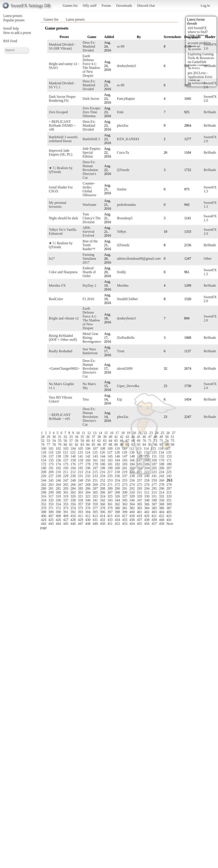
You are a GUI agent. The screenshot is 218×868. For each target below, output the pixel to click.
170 (162, 460)
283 (66, 488)
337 (66, 500)
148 (132, 456)
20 (134, 433)
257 (139, 480)
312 (147, 492)
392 (73, 512)
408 (58, 516)
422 (161, 516)
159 (80, 460)
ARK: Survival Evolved (89, 232)
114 (146, 448)
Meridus (123, 285)
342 (103, 500)
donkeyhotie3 (126, 66)
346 (132, 500)
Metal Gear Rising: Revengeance (92, 338)
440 (162, 520)
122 (73, 452)
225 (169, 472)
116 (161, 448)
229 (66, 476)
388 (44, 512)
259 (154, 480)
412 (88, 516)
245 (51, 480)
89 (116, 445)
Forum (106, 6)
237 (125, 476)
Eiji (119, 399)
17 (117, 433)
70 (144, 441)
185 (139, 464)
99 (172, 445)
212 (73, 472)
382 (132, 508)
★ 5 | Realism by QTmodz (61, 170)
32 (65, 437)
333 (169, 496)
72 (156, 441)
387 (169, 508)
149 (139, 456)
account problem (199, 43)
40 (110, 437)
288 (103, 488)
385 (154, 508)
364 (132, 504)
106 (88, 448)
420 (147, 516)
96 (156, 445)
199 (110, 468)
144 (103, 456)
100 (44, 448)
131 (139, 452)
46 (144, 437)
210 (58, 472)
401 (139, 512)
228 (58, 476)
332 (162, 496)
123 (80, 452)
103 (66, 448)
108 (103, 448)
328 (132, 496)
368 (162, 504)
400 (132, 512)
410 (73, 516)
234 (103, 476)
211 (66, 472)
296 (162, 488)
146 (117, 456)
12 (89, 433)
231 (80, 476)
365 (139, 504)
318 (58, 496)
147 (125, 456)
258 (147, 480)
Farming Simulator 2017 (89, 259)
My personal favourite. (57, 205)
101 (51, 448)
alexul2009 (125, 368)
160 (88, 460)
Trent (121, 351)
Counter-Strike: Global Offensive (89, 189)
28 (43, 437)
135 (169, 452)
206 (162, 468)
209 (51, 472)
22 (145, 433)
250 (88, 480)
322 (88, 496)
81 (71, 445)
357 (80, 504)
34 (77, 437)
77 (48, 445)
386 (162, 508)
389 (51, 512)
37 (93, 437)
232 (88, 476)
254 (117, 480)
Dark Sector (91, 99)
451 (110, 524)
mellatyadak (199, 83)
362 (117, 504)
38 (99, 437)
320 (73, 496)
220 (132, 472)
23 (151, 433)
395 (95, 512)
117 (168, 448)
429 (80, 520)
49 (161, 437)
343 (110, 500)
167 (139, 460)
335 (51, 500)
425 (51, 520)
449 (95, 524)
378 (103, 508)
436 (132, 520)
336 (58, 500)
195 (80, 468)
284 (73, 488)
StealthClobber (127, 299)
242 (162, 476)
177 (80, 464)
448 (88, 524)
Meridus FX (57, 285)
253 (110, 480)
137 (51, 456)
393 (80, 512)
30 (54, 437)
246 (58, 480)
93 (139, 445)
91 (127, 445)
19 (128, 433)
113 (139, 448)
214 (88, 472)
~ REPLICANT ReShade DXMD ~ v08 (62, 126)
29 (48, 437)
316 (44, 496)
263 (51, 485)
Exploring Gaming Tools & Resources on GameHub (201, 58)
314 (161, 492)
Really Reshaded (61, 351)
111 (124, 448)
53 (48, 441)
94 (144, 445)
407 (51, 516)
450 (103, 524)
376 (88, 508)
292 (132, 488)
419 (139, 516)
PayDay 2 (89, 285)
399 (125, 512)
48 (156, 437)
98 (167, 445)
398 (117, 512)
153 (169, 456)
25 (162, 433)
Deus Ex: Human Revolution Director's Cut (90, 170)
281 (51, 488)
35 (82, 437)
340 (88, 500)
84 (88, 445)
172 (44, 464)
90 (122, 445)
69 (139, 441)
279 (169, 485)
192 (58, 468)
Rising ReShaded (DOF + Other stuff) (63, 338)
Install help (11, 28)
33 (71, 437)
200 (117, 468)
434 (117, 520)
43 (127, 437)
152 (162, 456)
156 (58, 460)
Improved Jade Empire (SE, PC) (61, 152)
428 (73, 520)
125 (95, 452)
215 (95, 472)
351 (169, 500)
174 (58, 464)
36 (88, 437)
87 (105, 445)
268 (88, 485)
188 (162, 464)
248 (73, 480)
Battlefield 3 (91, 139)
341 (95, 500)
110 (117, 448)
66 (122, 441)
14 (100, 433)
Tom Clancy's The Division (92, 218)
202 (132, 468)
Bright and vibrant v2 (64, 318)
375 (80, 508)
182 (117, 464)
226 (44, 476)
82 (77, 445)
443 (51, 524)
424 (44, 520)
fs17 (52, 259)
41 (116, 437)
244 (44, 480)
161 (95, 460)
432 (103, 520)
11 (83, 433)
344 (117, 500)
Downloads (124, 6)
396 (103, 512)
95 (150, 445)
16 (111, 433)
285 (80, 488)
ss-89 (121, 46)
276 (147, 485)
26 (168, 433)
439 (154, 520)
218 (117, 472)
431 (95, 520)
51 (172, 437)
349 (154, 500)
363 (125, 504)
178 (88, 464)
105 (80, 448)
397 (110, 512)
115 (153, 448)
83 (82, 445)
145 (110, 456)
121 (66, 452)
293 (139, 488)
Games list (70, 6)
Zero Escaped (58, 112)
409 (66, 516)
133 (154, 452)
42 (122, 437)
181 (110, 464)
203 (139, 468)
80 (65, 445)
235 (110, 476)
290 (117, 488)
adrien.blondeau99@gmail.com (139, 259)
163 (110, 460)
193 (66, 468)
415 (110, 516)
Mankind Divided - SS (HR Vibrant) (62, 46)
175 (66, 464)
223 (154, 472)
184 (132, 464)
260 (162, 480)
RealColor (56, 299)
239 (139, 476)
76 (43, 445)
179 (95, 464)
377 (95, 508)
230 (73, 476)
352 (44, 504)
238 (132, 476)
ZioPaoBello (126, 338)
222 (147, 472)
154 (44, 460)
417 (125, 516)
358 (88, 504)
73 (161, 441)
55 (60, 441)
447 (80, 524)
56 (65, 441)
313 (154, 492)
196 (88, 468)
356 (73, 504)
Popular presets (14, 20)
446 (73, 524)
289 (110, 488)
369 (169, 504)
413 (95, 516)
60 (88, 441)
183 (125, 464)
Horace (196, 68)
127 (110, 452)
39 (105, 437)
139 (66, 456)
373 (66, 508)
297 (169, 488)
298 (44, 492)
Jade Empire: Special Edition (92, 152)
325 (110, 496)
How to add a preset (17, 33)
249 (80, 480)
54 (54, 441)
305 (95, 492)
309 (125, 492)
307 (110, 492)
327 (125, 496)
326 (117, 496)
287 (95, 488)
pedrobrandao (126, 205)
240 (147, 476)
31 (60, 437)
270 (103, 485)
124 (88, 452)
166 (132, 460)
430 (88, 520)
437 (139, 520)
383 (139, 508)
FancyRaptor (126, 99)
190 (44, 468)
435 (125, 520)
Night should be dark (63, 218)
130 (132, 452)
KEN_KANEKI (128, 139)
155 (51, 460)
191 (51, 468)
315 (169, 492)
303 (80, 492)
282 (58, 488)
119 (51, 452)
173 (51, 464)
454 (132, 524)
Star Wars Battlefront (90, 351)
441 (169, 520)
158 (73, 460)
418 (132, 516)
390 (58, 512)
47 (150, 437)
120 (58, 452)
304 (88, 492)
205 (154, 468)
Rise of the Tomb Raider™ (90, 245)
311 (139, 492)
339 (80, 500)
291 (125, 488)
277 (154, 485)
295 (154, 488)
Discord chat (146, 6)
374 (73, 508)
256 (132, 480)
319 (66, 496)
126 (102, 452)
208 (44, 472)
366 (147, 504)
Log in (205, 6)
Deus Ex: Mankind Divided (89, 46)
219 (125, 472)
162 (103, 460)
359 (95, 504)
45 (139, 437)
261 (170, 480)
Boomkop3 (125, 218)
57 (71, 441)
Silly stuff (90, 6)
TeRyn (121, 232)
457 (154, 524)
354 (58, 504)
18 (123, 433)
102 (58, 448)
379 (110, 508)
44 (133, 437)
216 (102, 472)
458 (162, 524)
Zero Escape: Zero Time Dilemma (92, 112)
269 (95, 485)
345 (125, 500)
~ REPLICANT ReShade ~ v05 (60, 417)
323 (95, 496)
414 (102, 516)
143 (95, 456)
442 (44, 524)
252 (103, 480)
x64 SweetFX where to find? (198, 30)
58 (77, 441)
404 (162, 512)
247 (66, 480)
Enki (120, 112)
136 (44, 456)
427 (66, 520)
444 (58, 524)
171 (169, 460)
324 (103, 496)
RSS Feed (10, 41)
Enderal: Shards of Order (89, 272)
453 (125, 524)
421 (154, 516)
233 (95, 476)
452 (117, 524)
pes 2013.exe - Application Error (200, 75)
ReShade (210, 66)
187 (154, 464)
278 (162, 485)
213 (80, 472)
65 (116, 441)
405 (169, 512)
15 (106, 433)
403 (154, 512)
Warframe (90, 205)
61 (93, 441)
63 (105, 441)
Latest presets (13, 16)
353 (51, 504)
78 (54, 445)
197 (95, 468)
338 (73, 500)
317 (51, 496)
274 (132, 485)
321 (80, 496)
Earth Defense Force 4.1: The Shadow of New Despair (91, 66)
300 (58, 492)
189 (169, 464)
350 (162, 500)
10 (78, 433)
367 (154, 504)
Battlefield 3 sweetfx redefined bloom (63, 139)
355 (66, 504)
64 (110, 441)
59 (82, 441)
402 (147, 512)
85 (93, 445)
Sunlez (122, 189)
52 (43, 441)
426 (58, 520)
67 (127, 441)
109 (110, 448)
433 (110, 520)
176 (73, 464)
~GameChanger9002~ (64, 368)
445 (66, 524)
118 (43, 452)
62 (99, 441)
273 (125, 485)
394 (88, 512)
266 (73, 485)
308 (117, 492)
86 (99, 445)
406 (44, 516)
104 (73, 448)
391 (66, 512)
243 (169, 476)
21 (140, 433)
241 (154, 476)
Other (208, 259)
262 (44, 485)
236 (117, 476)
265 (66, 485)
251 (95, 480)
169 (154, 460)
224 (161, 472)
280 (44, 488)
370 (44, 508)
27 (174, 433)
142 (88, 456)
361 (110, 504)
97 (161, 445)
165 (125, 460)
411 (80, 516)
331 (154, 496)
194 (73, 468)
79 (60, 445)
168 (147, 460)
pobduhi (196, 49)
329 (139, 496)
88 (110, 445)
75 (172, 441)
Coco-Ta (123, 152)
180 (103, 464)
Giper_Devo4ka (128, 386)
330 (147, 496)
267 (80, 485)
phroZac (123, 126)
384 (147, 508)
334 (44, 500)
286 (88, 488)
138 (58, 456)
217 (110, 472)
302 (73, 492)
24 (157, 433)
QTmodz (123, 170)
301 (66, 492)
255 (125, 480)
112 (132, 448)
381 (125, 508)
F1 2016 (88, 299)
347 (139, 500)
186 (147, 464)
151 (154, 456)
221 (139, 472)
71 (150, 441)
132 (147, 452)
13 (95, 433)
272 (117, 485)
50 (167, 437)
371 (51, 508)
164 (117, 460)
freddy (121, 272)
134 (161, 452)
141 (80, 456)
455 (139, 524)
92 (133, 445)
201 (125, 468)
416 (117, 516)
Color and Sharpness (63, 272)
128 (117, 452)
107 (95, 448)
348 (147, 500)
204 (147, 468)
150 (147, 456)
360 (103, 504)
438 (147, 520)
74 (167, 441)
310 (132, 492)
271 (110, 485)
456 (147, 524)
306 (103, 492)
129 (125, 452)
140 (73, 456)
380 (117, 508)
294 (147, 488)
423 (169, 516)
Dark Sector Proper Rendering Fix (62, 99)
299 (51, 492)
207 (169, 468)
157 (66, 460)
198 (103, 468)
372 (58, 508)
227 (51, 476)
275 (139, 485)
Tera (86, 399)
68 (133, 441)
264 (58, 485)
